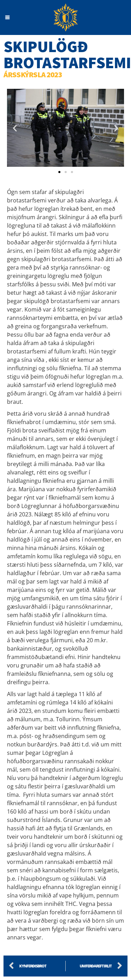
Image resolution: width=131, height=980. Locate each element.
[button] (15, 128)
